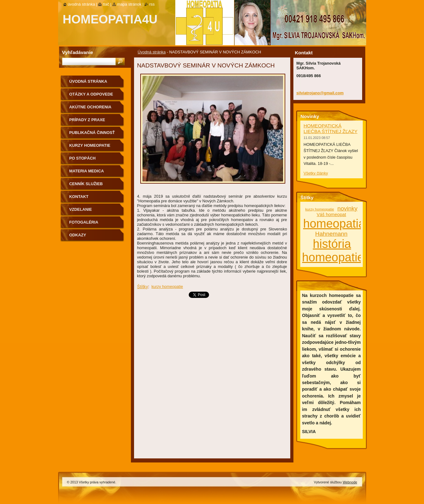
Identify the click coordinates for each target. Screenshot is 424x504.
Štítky (143, 287)
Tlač (106, 4)
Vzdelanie (81, 209)
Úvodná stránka (152, 52)
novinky (347, 208)
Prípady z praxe (87, 120)
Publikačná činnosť (92, 133)
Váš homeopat (331, 215)
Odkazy (78, 235)
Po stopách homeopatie (82, 160)
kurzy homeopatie (167, 287)
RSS (152, 4)
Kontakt (79, 197)
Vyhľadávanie (78, 52)
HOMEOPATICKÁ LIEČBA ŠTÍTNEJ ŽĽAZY (331, 128)
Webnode (350, 482)
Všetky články (316, 173)
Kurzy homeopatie (90, 145)
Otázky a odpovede (91, 94)
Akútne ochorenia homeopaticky (90, 109)
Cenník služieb (86, 184)
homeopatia (334, 224)
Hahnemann (331, 234)
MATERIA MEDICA (87, 171)
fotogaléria (84, 222)
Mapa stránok (129, 4)
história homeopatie (333, 251)
